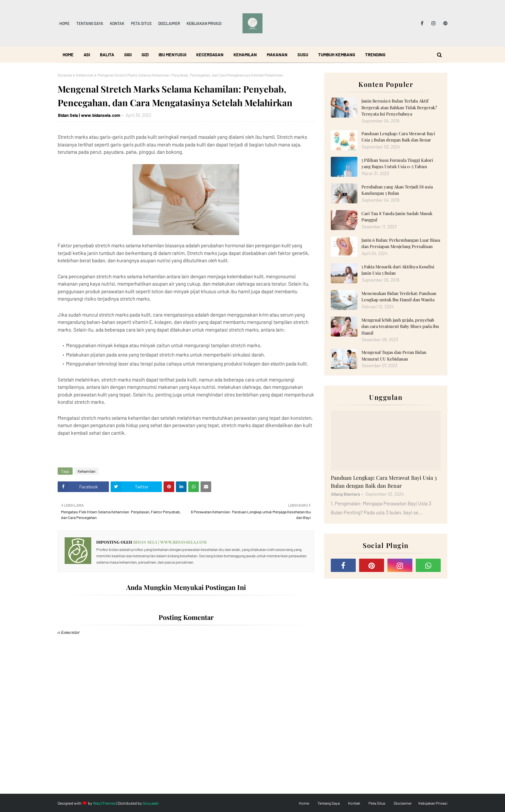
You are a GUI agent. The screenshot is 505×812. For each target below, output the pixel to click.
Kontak (117, 23)
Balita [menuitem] (107, 55)
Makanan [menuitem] (277, 55)
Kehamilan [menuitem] (245, 55)
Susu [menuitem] (303, 55)
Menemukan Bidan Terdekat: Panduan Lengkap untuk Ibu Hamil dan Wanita (399, 296)
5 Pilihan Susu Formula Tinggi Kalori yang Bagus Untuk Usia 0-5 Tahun (397, 163)
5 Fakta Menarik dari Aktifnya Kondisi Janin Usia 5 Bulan (398, 270)
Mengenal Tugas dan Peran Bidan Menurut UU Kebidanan (394, 355)
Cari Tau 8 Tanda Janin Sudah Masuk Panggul (397, 217)
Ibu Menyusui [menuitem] (172, 55)
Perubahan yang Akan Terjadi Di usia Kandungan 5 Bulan (397, 190)
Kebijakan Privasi (204, 23)
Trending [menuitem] (375, 55)
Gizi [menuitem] (145, 55)
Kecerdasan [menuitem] (210, 55)
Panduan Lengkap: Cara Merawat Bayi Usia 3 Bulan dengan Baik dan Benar (398, 137)
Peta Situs (141, 23)
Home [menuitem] (68, 55)
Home (64, 23)
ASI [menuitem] (87, 55)
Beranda (65, 75)
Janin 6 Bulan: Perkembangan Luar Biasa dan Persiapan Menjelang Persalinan (401, 243)
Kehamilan (85, 75)
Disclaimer (169, 23)
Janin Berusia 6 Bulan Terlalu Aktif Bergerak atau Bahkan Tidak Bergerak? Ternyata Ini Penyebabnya (399, 107)
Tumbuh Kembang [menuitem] (337, 55)
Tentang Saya (90, 23)
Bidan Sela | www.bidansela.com (89, 115)
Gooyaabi (151, 803)
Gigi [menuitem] (128, 55)
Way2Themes (104, 803)
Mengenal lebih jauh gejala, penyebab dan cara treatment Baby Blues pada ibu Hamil (400, 326)
